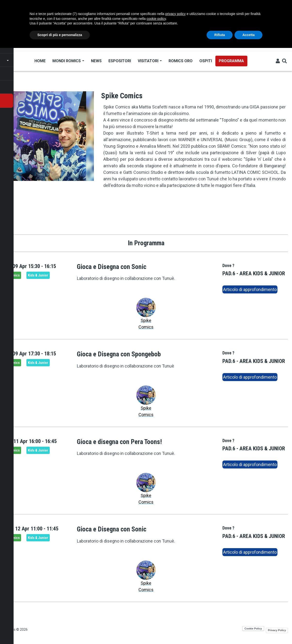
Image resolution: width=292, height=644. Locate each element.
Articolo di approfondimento (250, 289)
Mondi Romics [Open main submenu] (68, 61)
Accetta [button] (248, 35)
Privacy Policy (277, 630)
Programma (231, 61)
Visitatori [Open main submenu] (150, 61)
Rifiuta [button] (220, 35)
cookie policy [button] (156, 19)
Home (40, 61)
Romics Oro (180, 61)
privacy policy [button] (176, 14)
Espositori (119, 61)
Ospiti (205, 61)
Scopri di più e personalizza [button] (60, 35)
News (96, 61)
